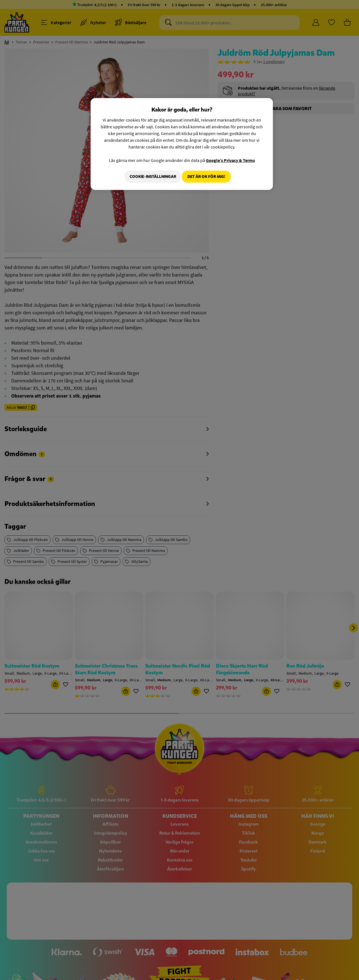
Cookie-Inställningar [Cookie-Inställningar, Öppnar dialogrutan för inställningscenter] (149, 177)
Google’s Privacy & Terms (230, 160)
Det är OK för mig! (206, 177)
